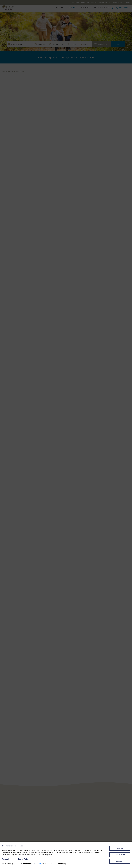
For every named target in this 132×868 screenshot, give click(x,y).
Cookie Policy (24, 859)
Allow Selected (120, 855)
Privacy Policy (8, 859)
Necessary (8, 864)
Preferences (26, 864)
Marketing (61, 864)
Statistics (44, 864)
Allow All (120, 848)
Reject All (120, 861)
